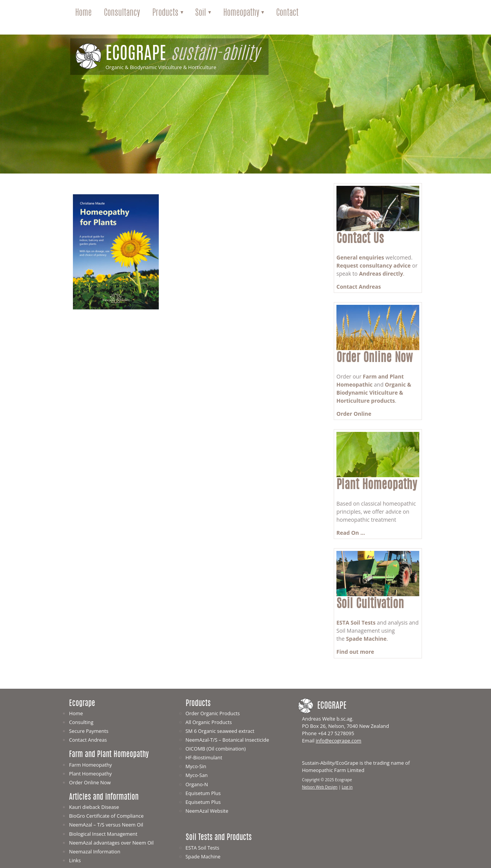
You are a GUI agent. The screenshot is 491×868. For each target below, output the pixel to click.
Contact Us (360, 239)
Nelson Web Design (320, 787)
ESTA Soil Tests (356, 622)
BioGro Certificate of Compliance (106, 816)
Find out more (355, 652)
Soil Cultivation (370, 604)
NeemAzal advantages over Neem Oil (111, 843)
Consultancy (122, 13)
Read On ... (351, 533)
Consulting (81, 722)
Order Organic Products (213, 713)
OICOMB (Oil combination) (216, 749)
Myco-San (197, 775)
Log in (347, 787)
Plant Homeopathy (377, 485)
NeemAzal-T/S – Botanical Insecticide (227, 740)
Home (83, 13)
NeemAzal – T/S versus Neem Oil (106, 825)
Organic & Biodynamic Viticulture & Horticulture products (374, 393)
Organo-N (197, 784)
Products (165, 13)
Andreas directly (381, 274)
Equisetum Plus (203, 793)
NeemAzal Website (207, 811)
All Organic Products (209, 722)
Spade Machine (366, 639)
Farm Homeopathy (91, 765)
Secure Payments (89, 731)
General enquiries (360, 257)
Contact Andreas (359, 287)
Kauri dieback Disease (94, 807)
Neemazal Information (95, 851)
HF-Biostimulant (204, 757)
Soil (201, 13)
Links (75, 860)
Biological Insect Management (103, 834)
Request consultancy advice (374, 265)
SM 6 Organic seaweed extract (220, 731)
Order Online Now (375, 358)
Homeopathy (241, 13)
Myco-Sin (196, 766)
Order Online (354, 414)
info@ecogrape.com (339, 741)
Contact (287, 13)
